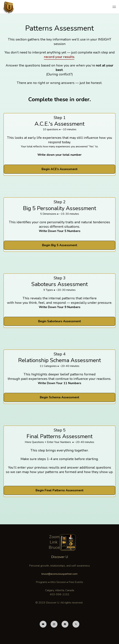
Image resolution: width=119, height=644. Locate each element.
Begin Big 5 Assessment (60, 245)
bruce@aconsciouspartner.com (59, 574)
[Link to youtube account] (43, 624)
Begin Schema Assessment (59, 397)
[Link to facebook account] (65, 624)
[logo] (9, 7)
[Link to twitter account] (76, 624)
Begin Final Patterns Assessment (59, 490)
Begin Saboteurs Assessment (59, 321)
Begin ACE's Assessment (59, 169)
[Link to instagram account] (54, 624)
